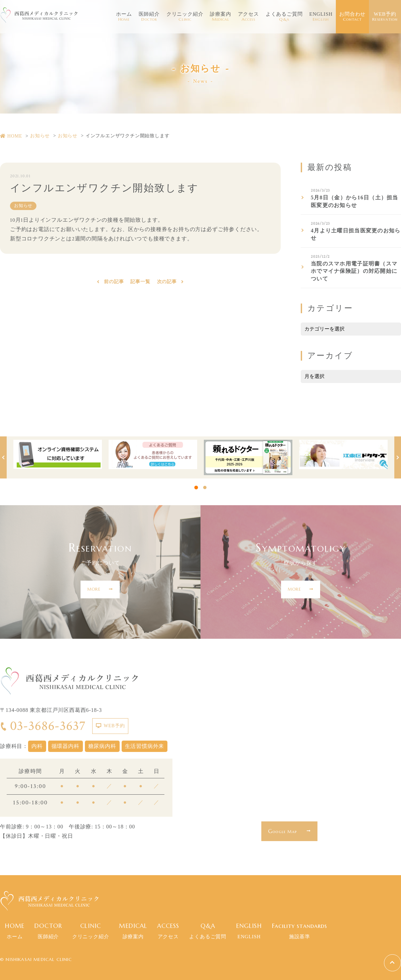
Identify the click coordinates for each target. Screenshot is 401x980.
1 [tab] (196, 487)
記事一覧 (140, 283)
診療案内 (220, 17)
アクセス (248, 17)
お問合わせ (352, 17)
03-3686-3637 (43, 726)
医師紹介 (149, 17)
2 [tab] (205, 487)
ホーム (124, 17)
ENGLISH (321, 17)
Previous (3, 457)
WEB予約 (385, 17)
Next (398, 457)
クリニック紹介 (185, 17)
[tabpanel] (58, 454)
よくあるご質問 (284, 17)
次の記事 (167, 283)
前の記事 (114, 283)
